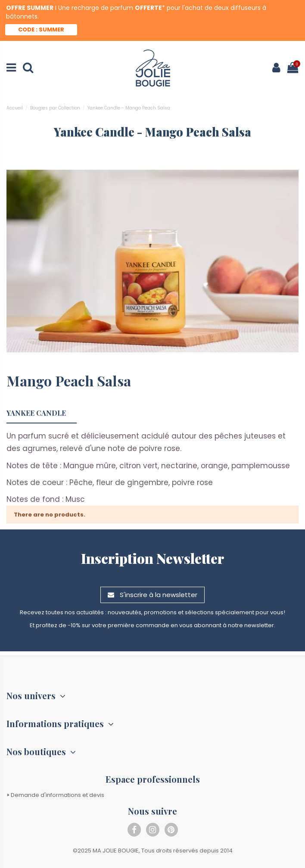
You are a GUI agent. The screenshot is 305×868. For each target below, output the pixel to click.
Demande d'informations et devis (55, 795)
